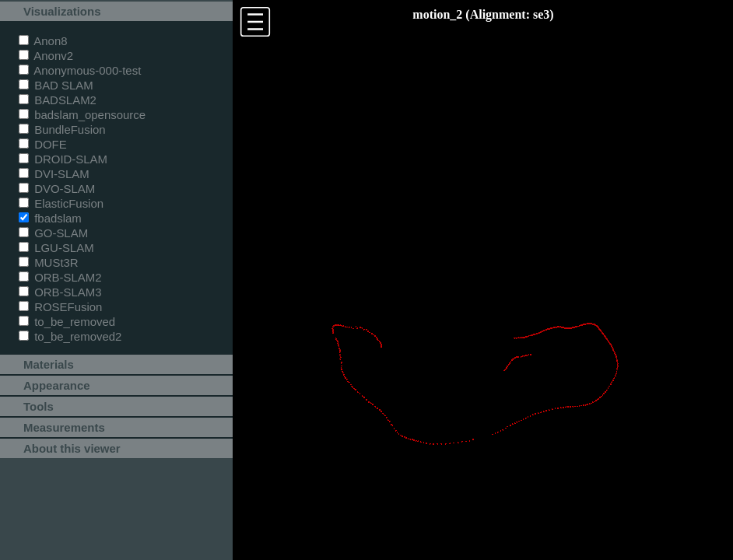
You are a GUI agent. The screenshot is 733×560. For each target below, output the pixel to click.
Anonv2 (46, 56)
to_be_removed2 (70, 336)
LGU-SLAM (56, 248)
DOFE (43, 144)
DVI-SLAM (54, 174)
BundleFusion (62, 129)
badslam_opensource (82, 115)
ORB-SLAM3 (60, 292)
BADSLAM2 (58, 100)
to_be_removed (67, 322)
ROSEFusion (60, 307)
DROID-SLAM (63, 159)
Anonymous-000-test (80, 70)
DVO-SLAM (57, 189)
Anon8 (43, 41)
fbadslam (50, 218)
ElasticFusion (61, 203)
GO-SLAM (53, 233)
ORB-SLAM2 (60, 277)
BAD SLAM (56, 85)
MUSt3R (49, 262)
